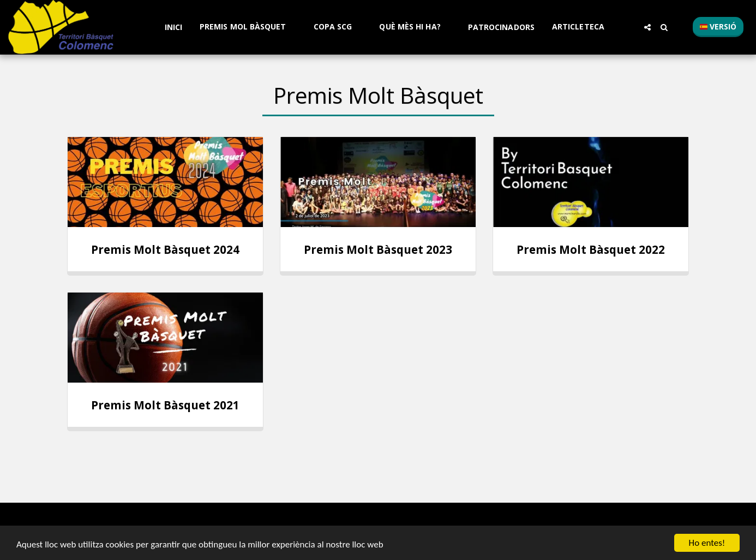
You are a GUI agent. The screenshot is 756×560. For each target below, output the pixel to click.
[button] (248, 27)
